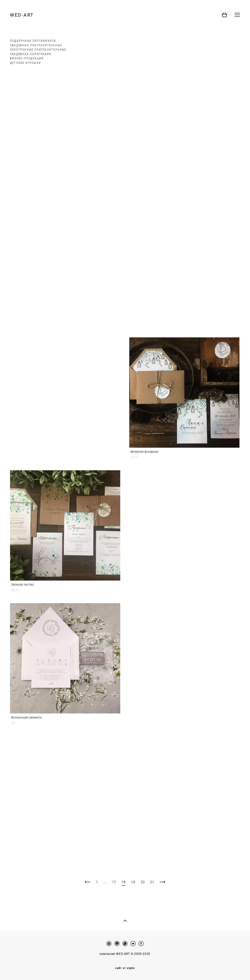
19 (133, 882)
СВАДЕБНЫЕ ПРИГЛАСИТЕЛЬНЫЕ (36, 45)
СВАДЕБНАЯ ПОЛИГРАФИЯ (31, 54)
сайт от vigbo (125, 968)
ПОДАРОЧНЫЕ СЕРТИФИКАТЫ (33, 41)
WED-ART (22, 15)
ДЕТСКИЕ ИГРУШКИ (25, 63)
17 (114, 882)
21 (152, 882)
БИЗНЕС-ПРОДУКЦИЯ (27, 58)
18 (123, 882)
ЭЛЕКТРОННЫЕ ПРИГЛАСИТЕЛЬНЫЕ (38, 50)
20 (143, 882)
